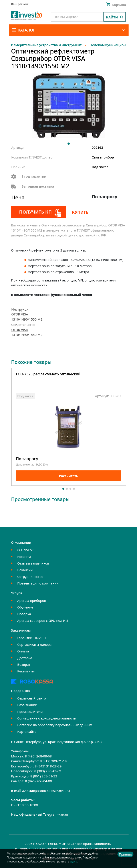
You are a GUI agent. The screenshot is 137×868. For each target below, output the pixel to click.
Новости (24, 557)
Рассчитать (69, 476)
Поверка (24, 614)
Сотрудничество (30, 577)
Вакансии (25, 570)
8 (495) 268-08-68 (38, 756)
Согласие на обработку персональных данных (55, 725)
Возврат (24, 665)
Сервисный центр (32, 698)
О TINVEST (26, 550)
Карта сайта (27, 732)
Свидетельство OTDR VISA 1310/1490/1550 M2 (27, 330)
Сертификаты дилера (35, 645)
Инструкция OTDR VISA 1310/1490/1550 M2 (27, 314)
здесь (73, 861)
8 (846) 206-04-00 (39, 781)
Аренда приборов (32, 601)
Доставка (25, 658)
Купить (80, 212)
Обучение (25, 607)
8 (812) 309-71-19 (53, 761)
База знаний (27, 705)
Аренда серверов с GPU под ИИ (43, 621)
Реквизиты (26, 671)
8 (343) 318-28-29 (48, 766)
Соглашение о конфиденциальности (47, 718)
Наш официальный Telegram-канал (40, 814)
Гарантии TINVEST (32, 638)
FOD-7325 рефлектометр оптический (48, 374)
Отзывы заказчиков (33, 563)
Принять (125, 854)
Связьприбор (103, 157)
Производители (30, 712)
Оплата (23, 651)
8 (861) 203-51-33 (44, 776)
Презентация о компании (38, 583)
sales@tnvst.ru (59, 791)
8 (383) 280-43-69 (48, 771)
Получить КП (35, 212)
